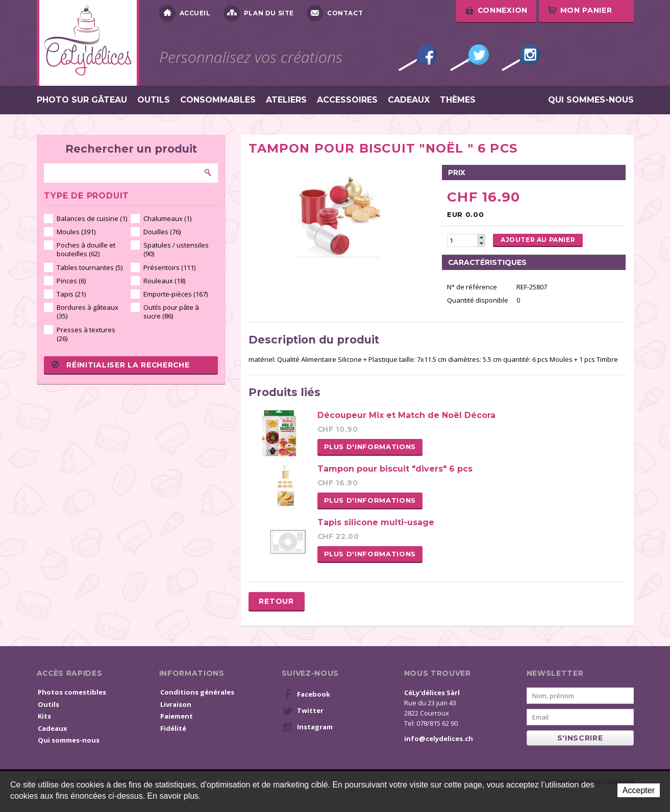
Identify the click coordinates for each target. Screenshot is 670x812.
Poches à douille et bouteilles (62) (86, 249)
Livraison (176, 704)
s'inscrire (580, 738)
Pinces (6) (71, 281)
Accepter (639, 790)
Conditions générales (197, 692)
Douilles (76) (162, 232)
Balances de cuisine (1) (92, 218)
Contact (335, 13)
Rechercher (208, 173)
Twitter (469, 58)
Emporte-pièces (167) (176, 294)
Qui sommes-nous (591, 100)
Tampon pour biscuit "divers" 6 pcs (395, 469)
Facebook (418, 58)
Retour (276, 601)
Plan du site (259, 13)
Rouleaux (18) (164, 281)
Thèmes (458, 100)
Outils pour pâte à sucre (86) (171, 312)
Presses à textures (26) (86, 334)
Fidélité (173, 728)
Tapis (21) (71, 294)
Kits (44, 716)
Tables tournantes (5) (90, 267)
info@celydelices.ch (439, 739)
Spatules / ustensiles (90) (176, 249)
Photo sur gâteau (82, 100)
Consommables (218, 100)
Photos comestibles (72, 692)
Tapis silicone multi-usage (376, 522)
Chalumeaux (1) (167, 218)
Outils (154, 100)
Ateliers (286, 100)
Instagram (521, 58)
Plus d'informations (370, 447)
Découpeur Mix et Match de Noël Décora (406, 415)
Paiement (177, 716)
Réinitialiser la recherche (120, 365)
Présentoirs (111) (169, 267)
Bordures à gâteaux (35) (88, 312)
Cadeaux (409, 100)
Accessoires (347, 100)
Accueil (185, 13)
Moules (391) (76, 232)
